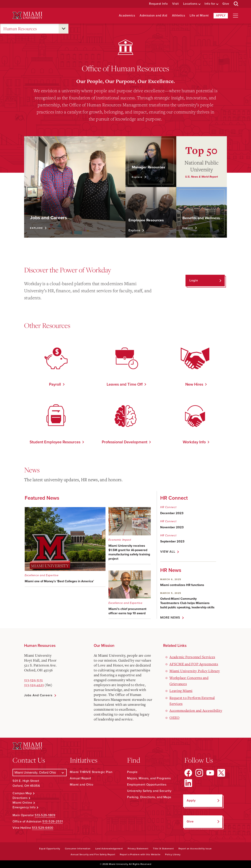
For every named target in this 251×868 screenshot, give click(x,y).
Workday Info (194, 442)
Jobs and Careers (38, 695)
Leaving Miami (181, 691)
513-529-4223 (34, 685)
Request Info (158, 4)
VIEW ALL (168, 552)
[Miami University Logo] (27, 15)
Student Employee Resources (55, 442)
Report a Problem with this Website (140, 854)
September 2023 (172, 541)
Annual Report (80, 778)
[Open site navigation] (236, 16)
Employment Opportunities (147, 785)
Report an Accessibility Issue (195, 849)
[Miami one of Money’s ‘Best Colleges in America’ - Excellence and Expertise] (65, 547)
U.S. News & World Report (201, 177)
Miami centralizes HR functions (182, 585)
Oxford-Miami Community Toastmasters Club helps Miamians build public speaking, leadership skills (187, 603)
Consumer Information (78, 849)
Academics (127, 16)
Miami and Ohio (81, 785)
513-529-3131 (33, 680)
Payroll (55, 384)
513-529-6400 (43, 828)
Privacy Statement (138, 849)
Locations (190, 4)
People (132, 772)
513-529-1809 (45, 815)
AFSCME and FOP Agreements (194, 664)
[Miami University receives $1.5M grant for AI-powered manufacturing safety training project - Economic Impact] (130, 536)
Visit (176, 4)
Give (226, 4)
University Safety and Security (149, 791)
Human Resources (20, 29)
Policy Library (173, 854)
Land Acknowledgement (109, 849)
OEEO (174, 717)
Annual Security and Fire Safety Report (93, 854)
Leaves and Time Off (125, 384)
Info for (210, 4)
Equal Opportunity (50, 849)
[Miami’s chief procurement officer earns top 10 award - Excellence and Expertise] (130, 595)
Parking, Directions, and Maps (149, 797)
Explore (36, 228)
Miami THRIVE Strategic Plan (91, 772)
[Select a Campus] (40, 773)
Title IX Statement (163, 849)
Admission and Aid (153, 16)
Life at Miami (199, 16)
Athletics (179, 16)
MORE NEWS (170, 618)
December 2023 (172, 513)
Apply (221, 16)
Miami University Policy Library (195, 671)
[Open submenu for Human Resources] (64, 29)
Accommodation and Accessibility (196, 710)
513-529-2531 (53, 821)
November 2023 (172, 527)
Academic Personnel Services (192, 657)
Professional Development (125, 442)
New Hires (194, 384)
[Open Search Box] (236, 4)
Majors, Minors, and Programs (149, 778)
